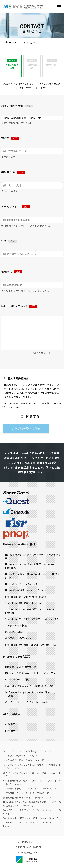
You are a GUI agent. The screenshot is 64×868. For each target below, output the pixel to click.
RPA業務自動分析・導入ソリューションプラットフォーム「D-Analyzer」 (32, 782)
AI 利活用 (10, 724)
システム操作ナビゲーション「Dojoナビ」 (26, 760)
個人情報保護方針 (27, 853)
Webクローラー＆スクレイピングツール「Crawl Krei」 (32, 812)
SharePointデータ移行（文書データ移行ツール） (32, 619)
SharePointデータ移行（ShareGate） (27, 597)
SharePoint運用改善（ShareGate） (25, 603)
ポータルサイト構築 (16, 625)
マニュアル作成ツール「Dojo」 (21, 756)
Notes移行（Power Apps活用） (23, 584)
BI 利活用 (10, 731)
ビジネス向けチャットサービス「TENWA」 (26, 793)
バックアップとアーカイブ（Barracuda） (28, 702)
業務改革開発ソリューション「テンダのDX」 (27, 797)
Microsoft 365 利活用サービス (22, 667)
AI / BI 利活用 (12, 714)
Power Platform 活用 (17, 679)
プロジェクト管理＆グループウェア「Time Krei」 (30, 788)
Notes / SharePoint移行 (19, 544)
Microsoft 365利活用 (17, 656)
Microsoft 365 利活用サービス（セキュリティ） (32, 673)
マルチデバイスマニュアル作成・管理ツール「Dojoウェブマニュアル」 (32, 766)
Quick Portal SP (14, 632)
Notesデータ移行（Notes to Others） (27, 590)
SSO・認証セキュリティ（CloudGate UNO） (30, 686)
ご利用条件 (34, 847)
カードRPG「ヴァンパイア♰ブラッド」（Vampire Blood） (32, 824)
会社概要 (19, 847)
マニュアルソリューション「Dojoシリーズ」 (27, 751)
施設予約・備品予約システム (21, 638)
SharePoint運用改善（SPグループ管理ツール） (31, 645)
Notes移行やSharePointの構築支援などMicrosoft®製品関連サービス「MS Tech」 (32, 804)
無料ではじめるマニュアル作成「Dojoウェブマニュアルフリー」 (32, 774)
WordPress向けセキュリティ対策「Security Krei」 (31, 818)
